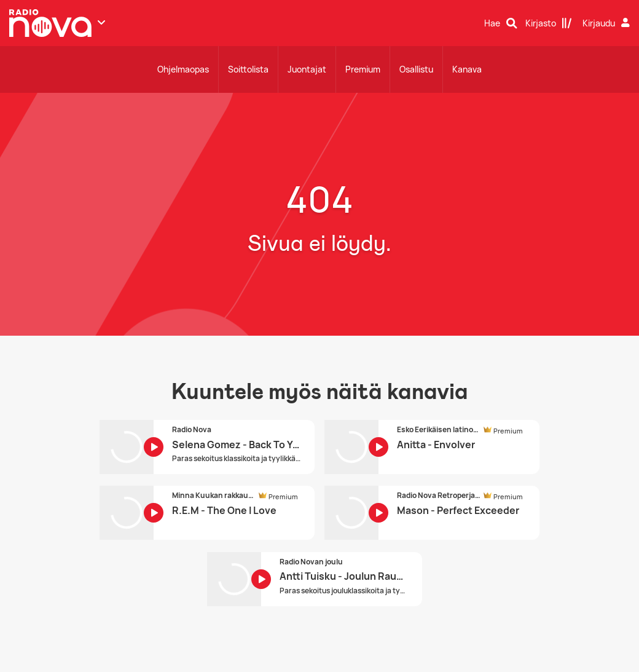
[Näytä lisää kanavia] (101, 22)
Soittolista (248, 69)
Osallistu (416, 69)
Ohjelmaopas (183, 69)
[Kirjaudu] (608, 23)
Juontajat (307, 69)
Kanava (467, 69)
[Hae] (501, 23)
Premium (363, 69)
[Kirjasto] (549, 23)
